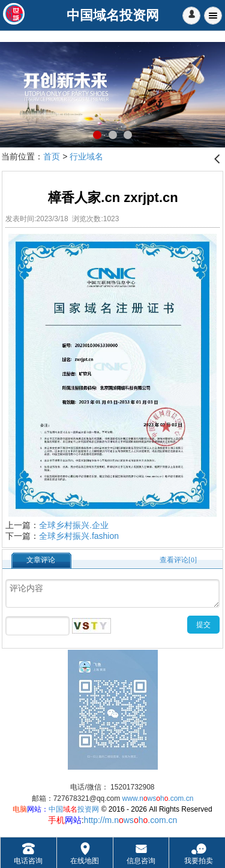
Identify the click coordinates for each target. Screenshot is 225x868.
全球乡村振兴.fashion (79, 536)
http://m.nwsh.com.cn (131, 820)
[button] (191, 16)
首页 (52, 156)
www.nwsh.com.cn (158, 798)
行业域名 (86, 156)
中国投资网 (74, 809)
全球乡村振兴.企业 (74, 525)
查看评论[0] (178, 560)
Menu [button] (213, 16)
